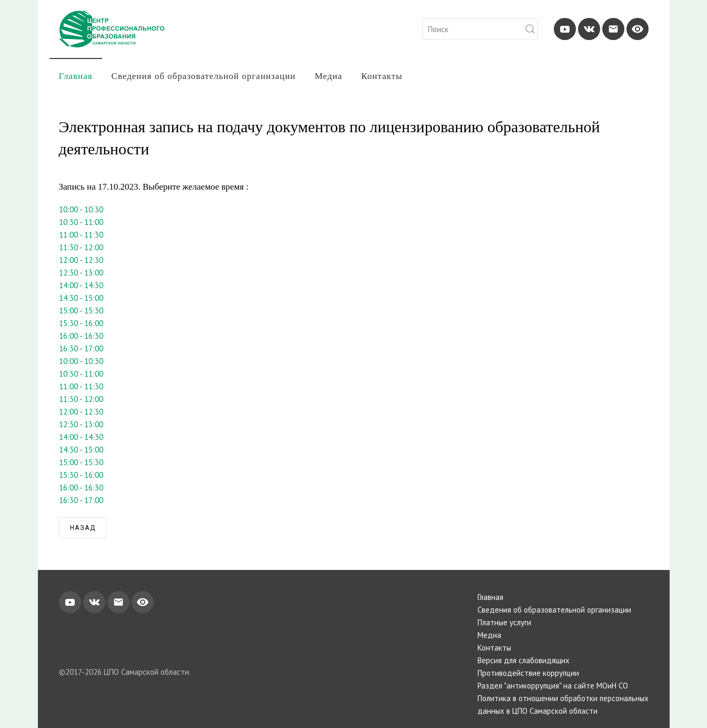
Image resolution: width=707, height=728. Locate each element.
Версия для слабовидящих (524, 660)
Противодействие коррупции (528, 673)
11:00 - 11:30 (81, 235)
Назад (83, 528)
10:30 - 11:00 (81, 222)
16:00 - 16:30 (81, 336)
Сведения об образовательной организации (204, 76)
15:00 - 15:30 (81, 311)
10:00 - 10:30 (81, 209)
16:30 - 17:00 (81, 348)
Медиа (329, 76)
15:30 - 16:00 (81, 323)
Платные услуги (504, 622)
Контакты (382, 76)
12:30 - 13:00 (81, 273)
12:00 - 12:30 (81, 260)
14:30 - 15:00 (81, 298)
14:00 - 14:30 (81, 285)
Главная (76, 76)
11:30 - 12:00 (81, 247)
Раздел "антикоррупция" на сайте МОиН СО (553, 686)
